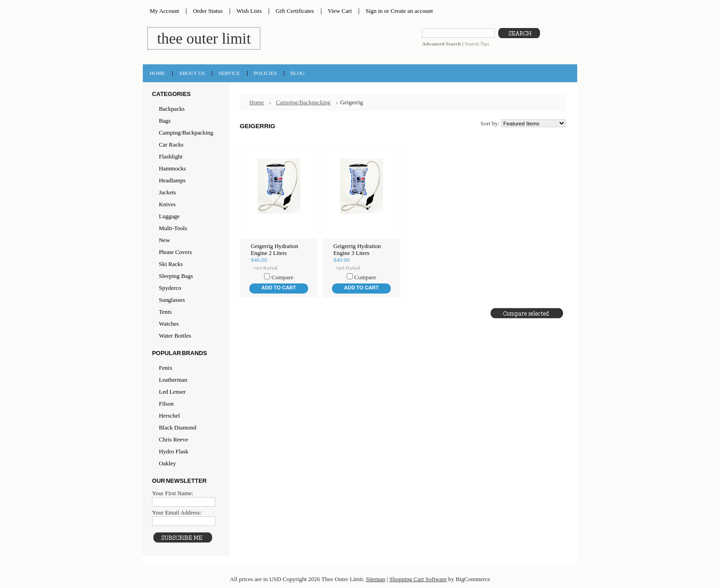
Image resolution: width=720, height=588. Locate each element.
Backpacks (185, 109)
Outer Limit (204, 38)
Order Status (208, 11)
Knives (185, 205)
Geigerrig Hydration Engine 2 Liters (274, 250)
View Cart (340, 11)
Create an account (411, 11)
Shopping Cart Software (418, 579)
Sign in (374, 11)
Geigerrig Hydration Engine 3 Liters (357, 250)
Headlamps (185, 181)
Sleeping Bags (185, 276)
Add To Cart (278, 288)
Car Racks (185, 145)
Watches (185, 324)
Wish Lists (249, 11)
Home (257, 102)
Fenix (166, 368)
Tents (185, 312)
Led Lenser (172, 392)
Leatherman (173, 380)
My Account (164, 11)
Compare (282, 277)
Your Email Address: (177, 512)
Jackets (185, 193)
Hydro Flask (174, 451)
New (164, 240)
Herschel (169, 416)
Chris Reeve (173, 439)
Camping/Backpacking (185, 133)
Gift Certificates (295, 11)
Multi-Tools (185, 229)
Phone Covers (185, 252)
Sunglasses (185, 300)
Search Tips (477, 44)
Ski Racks (185, 264)
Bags (185, 121)
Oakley (167, 463)
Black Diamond (177, 427)
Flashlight (185, 157)
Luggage (185, 217)
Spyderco (170, 288)
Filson (166, 404)
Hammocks (185, 169)
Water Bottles (185, 336)
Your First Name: (173, 493)
